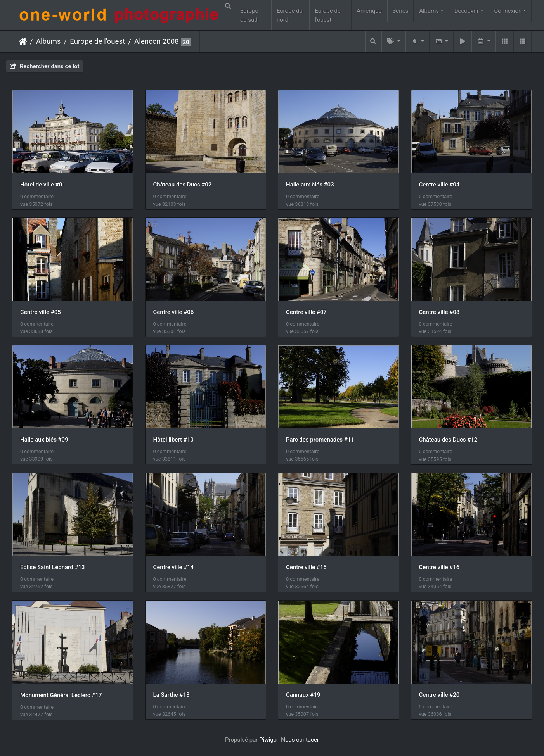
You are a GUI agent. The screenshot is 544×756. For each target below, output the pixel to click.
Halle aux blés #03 (310, 185)
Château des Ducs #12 (448, 440)
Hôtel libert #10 (173, 440)
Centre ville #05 (41, 312)
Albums (429, 11)
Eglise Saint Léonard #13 (53, 567)
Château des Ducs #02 (183, 185)
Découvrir (467, 11)
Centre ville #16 (439, 567)
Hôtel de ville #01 (43, 185)
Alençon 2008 (157, 41)
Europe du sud (249, 15)
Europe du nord (290, 15)
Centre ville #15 (306, 567)
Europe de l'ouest (328, 15)
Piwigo (268, 740)
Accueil (23, 41)
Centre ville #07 (306, 312)
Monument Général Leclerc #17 (61, 695)
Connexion (508, 11)
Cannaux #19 (303, 695)
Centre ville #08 (439, 312)
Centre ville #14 (174, 567)
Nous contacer (300, 740)
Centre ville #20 (439, 695)
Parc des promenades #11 (320, 440)
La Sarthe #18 (172, 695)
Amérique (369, 11)
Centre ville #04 (439, 185)
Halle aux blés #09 (44, 440)
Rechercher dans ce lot (45, 66)
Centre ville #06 (174, 312)
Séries (400, 11)
